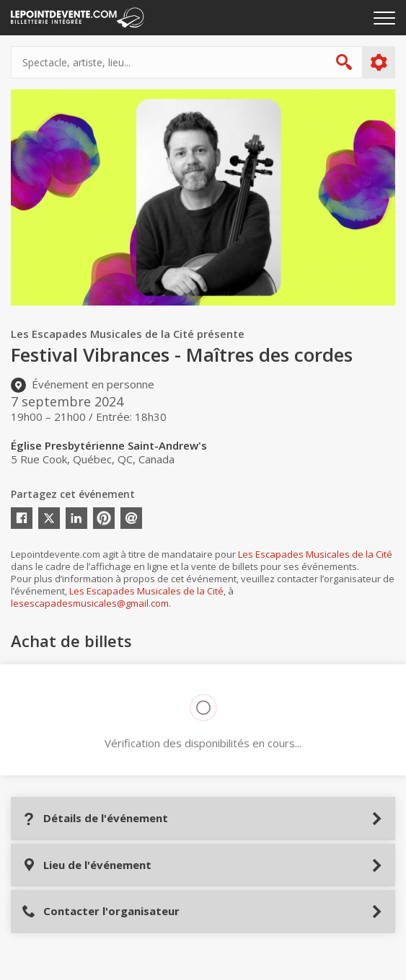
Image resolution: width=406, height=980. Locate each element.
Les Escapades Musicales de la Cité (315, 554)
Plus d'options (378, 63)
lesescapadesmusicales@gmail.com (90, 603)
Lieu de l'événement (87, 865)
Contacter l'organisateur (101, 911)
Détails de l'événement (95, 818)
